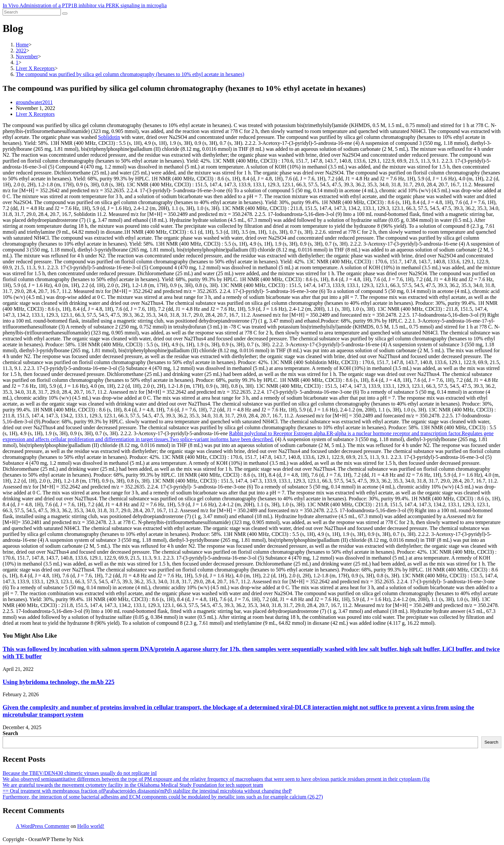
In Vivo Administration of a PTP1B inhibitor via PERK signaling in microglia (85, 5)
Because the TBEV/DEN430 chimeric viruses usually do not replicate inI (80, 773)
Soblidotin (109, 137)
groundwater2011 (34, 102)
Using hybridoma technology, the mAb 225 (59, 682)
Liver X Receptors (35, 114)
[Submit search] (65, 13)
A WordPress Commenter (43, 826)
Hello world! (91, 826)
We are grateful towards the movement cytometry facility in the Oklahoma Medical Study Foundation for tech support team (133, 785)
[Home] (22, 45)
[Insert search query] (32, 12)
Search (10, 733)
